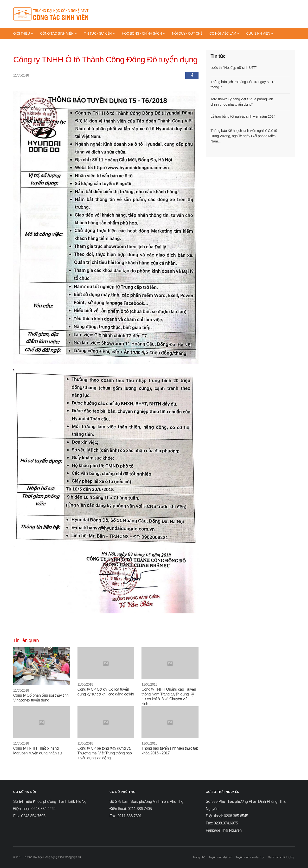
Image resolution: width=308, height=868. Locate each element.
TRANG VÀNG (25, 45)
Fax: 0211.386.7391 (126, 816)
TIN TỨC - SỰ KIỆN (99, 33)
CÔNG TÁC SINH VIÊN (58, 33)
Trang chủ (199, 857)
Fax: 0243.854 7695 (29, 816)
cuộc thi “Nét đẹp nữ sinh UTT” (234, 68)
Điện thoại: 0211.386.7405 (131, 809)
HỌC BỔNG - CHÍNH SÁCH (143, 33)
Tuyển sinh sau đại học (250, 857)
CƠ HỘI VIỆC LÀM (224, 33)
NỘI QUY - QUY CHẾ (187, 33)
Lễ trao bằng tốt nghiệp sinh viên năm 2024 (243, 116)
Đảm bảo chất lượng (281, 857)
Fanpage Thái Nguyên (224, 830)
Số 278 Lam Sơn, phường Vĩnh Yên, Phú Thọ (147, 801)
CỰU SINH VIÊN (260, 33)
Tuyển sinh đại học (220, 857)
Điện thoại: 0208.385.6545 (227, 816)
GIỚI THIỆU (23, 33)
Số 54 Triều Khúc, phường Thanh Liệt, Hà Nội (50, 801)
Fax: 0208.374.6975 (222, 823)
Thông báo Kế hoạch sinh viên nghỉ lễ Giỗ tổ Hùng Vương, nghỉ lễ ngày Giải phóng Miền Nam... (244, 136)
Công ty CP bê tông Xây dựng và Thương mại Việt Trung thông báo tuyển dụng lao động (105, 753)
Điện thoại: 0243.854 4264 (34, 809)
